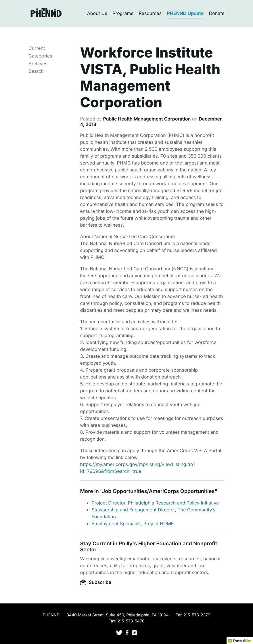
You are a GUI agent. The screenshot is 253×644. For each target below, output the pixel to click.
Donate (217, 13)
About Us (97, 13)
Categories (40, 56)
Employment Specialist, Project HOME (133, 523)
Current (37, 48)
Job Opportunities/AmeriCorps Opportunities (158, 491)
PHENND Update (185, 13)
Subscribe (96, 582)
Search (36, 71)
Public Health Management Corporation (147, 119)
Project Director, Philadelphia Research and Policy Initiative (155, 503)
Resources (150, 13)
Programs (123, 13)
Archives (38, 64)
